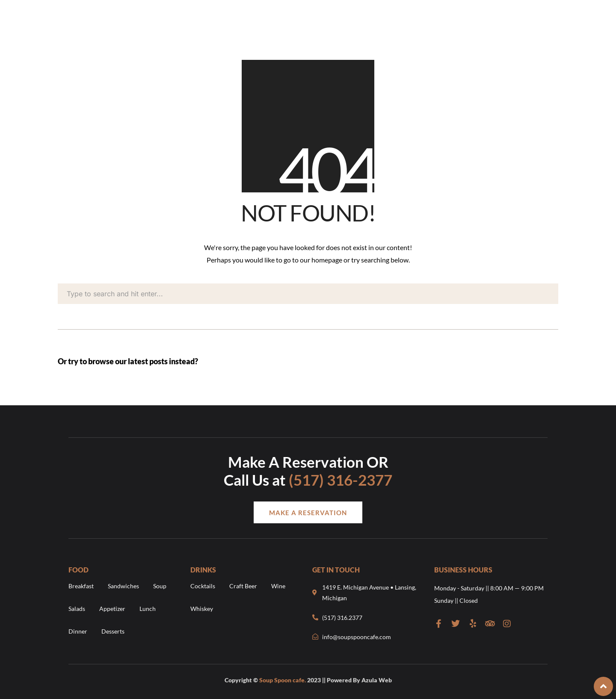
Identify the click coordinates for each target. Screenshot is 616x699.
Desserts (113, 631)
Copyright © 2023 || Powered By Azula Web (308, 680)
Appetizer (112, 609)
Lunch (148, 609)
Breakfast (81, 586)
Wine (278, 586)
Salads (77, 609)
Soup (160, 586)
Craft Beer (243, 586)
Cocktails (203, 586)
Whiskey (202, 609)
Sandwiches (123, 586)
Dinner (78, 631)
